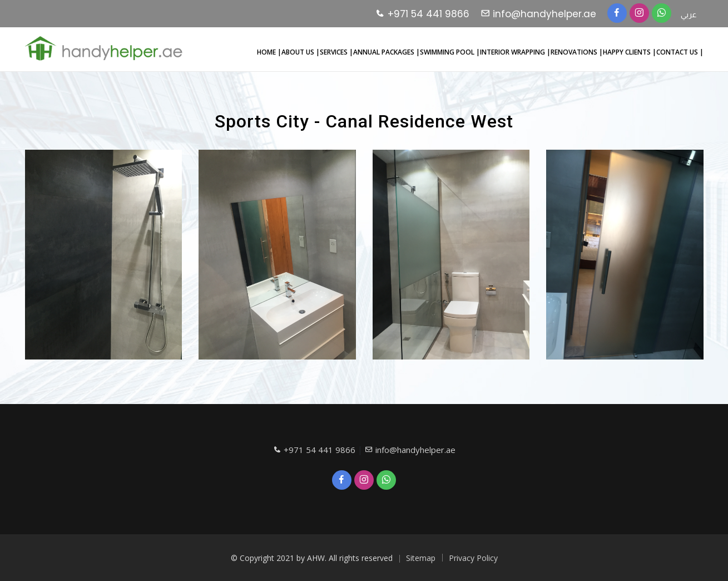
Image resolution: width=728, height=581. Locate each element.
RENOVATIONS (575, 52)
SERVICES (335, 52)
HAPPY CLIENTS (628, 52)
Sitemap (421, 558)
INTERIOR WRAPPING (513, 52)
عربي (689, 14)
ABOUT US (299, 52)
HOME (267, 52)
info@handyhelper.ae (538, 14)
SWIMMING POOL (448, 52)
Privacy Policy (473, 558)
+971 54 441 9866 (422, 14)
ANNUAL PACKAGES (385, 52)
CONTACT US (678, 52)
